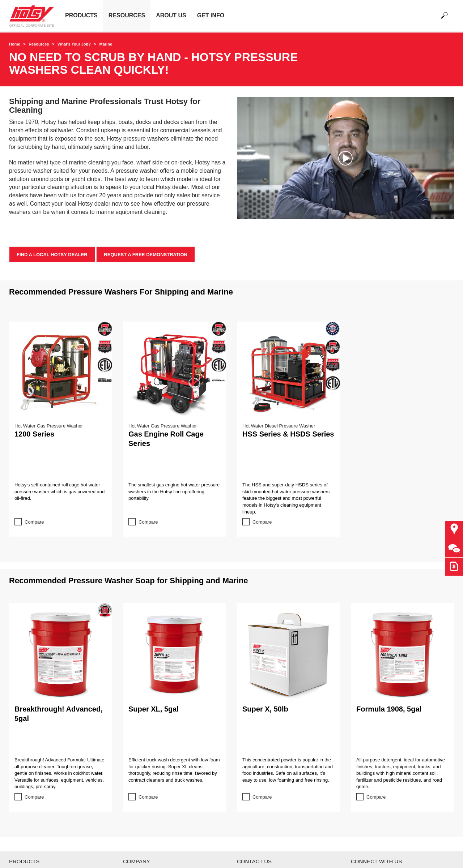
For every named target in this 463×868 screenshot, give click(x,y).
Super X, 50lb (265, 709)
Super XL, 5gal (154, 709)
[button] (345, 158)
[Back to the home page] (34, 16)
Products (81, 15)
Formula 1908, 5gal (389, 709)
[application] (345, 158)
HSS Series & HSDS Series (288, 434)
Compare (34, 522)
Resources (127, 15)
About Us (171, 15)
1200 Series (34, 434)
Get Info (211, 15)
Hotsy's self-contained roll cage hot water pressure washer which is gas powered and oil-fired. (60, 491)
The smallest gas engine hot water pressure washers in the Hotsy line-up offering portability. (174, 491)
